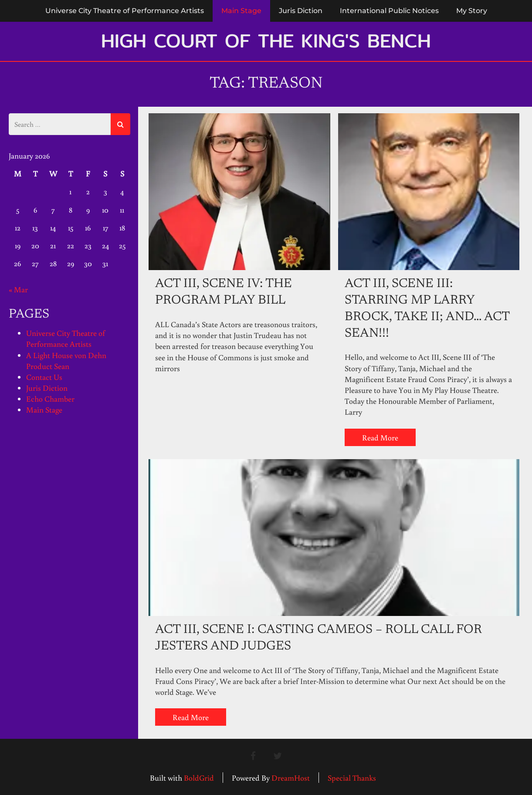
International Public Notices (389, 11)
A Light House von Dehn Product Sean (66, 360)
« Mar (18, 289)
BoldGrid (199, 778)
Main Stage (241, 11)
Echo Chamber (50, 399)
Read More (380, 437)
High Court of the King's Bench (266, 41)
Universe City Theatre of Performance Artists (125, 11)
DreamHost (291, 778)
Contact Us (44, 377)
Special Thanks (352, 778)
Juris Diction (301, 11)
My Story (472, 11)
